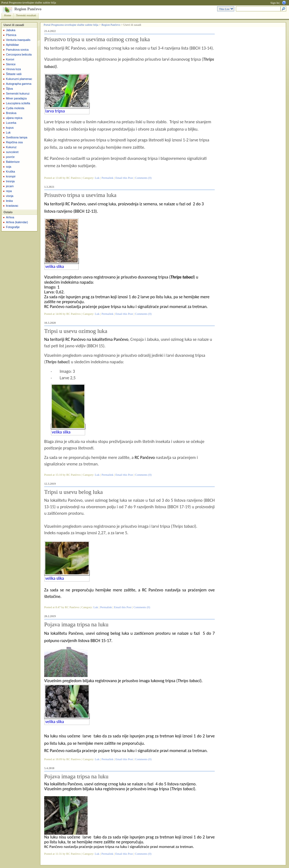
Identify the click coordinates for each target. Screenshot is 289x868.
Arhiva (10, 217)
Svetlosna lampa (17, 137)
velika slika (55, 266)
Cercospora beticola (19, 54)
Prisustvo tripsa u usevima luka (80, 195)
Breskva (11, 113)
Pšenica (11, 35)
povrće (10, 157)
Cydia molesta (15, 108)
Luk (8, 132)
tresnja (10, 181)
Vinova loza (13, 69)
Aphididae (12, 45)
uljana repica (14, 118)
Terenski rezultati (26, 15)
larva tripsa (55, 111)
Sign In (274, 3)
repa (9, 191)
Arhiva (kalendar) (17, 222)
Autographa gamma (19, 84)
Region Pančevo (28, 9)
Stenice (11, 64)
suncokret (12, 152)
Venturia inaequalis (18, 40)
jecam (10, 186)
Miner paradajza (16, 98)
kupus (10, 128)
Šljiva (9, 89)
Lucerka (11, 123)
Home (8, 15)
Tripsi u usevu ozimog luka (76, 331)
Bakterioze (13, 162)
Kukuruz (11, 147)
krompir (11, 176)
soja (9, 167)
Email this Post (124, 178)
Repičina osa (14, 142)
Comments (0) (143, 178)
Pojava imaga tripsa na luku (76, 624)
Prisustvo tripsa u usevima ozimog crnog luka (97, 39)
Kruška (10, 171)
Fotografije (13, 227)
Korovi (10, 59)
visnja (10, 196)
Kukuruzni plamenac (19, 79)
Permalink (107, 178)
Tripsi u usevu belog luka (73, 492)
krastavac (12, 206)
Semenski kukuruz (18, 93)
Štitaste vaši (14, 74)
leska (9, 201)
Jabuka (11, 30)
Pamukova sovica (17, 50)
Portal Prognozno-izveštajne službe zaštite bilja (29, 3)
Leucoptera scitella (18, 103)
